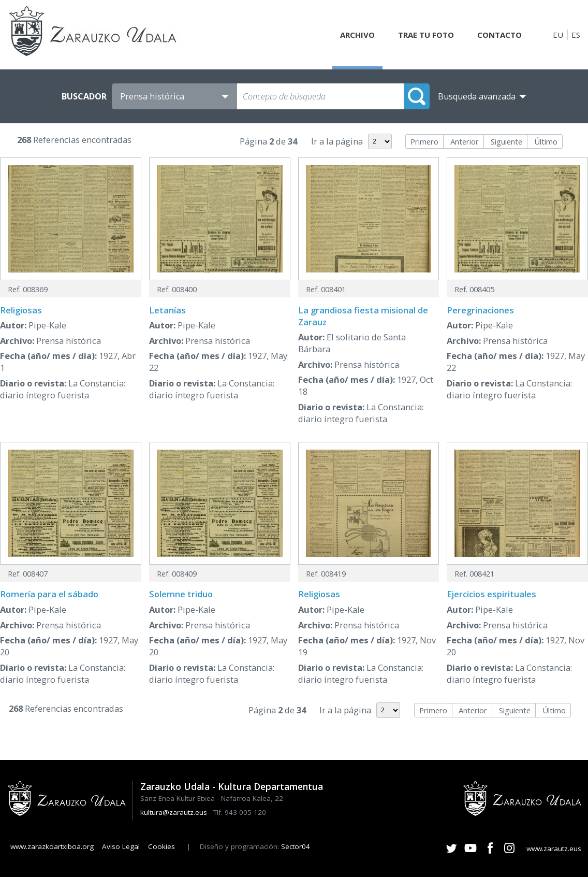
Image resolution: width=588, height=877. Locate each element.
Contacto (499, 35)
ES (576, 35)
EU (558, 35)
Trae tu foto (426, 35)
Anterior (465, 141)
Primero (424, 141)
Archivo (357, 35)
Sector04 (296, 846)
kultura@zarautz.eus (174, 812)
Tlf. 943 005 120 (240, 812)
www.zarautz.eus (554, 849)
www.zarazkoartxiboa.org (52, 846)
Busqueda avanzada (477, 96)
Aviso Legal (121, 846)
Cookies (161, 846)
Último (546, 141)
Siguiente (506, 141)
